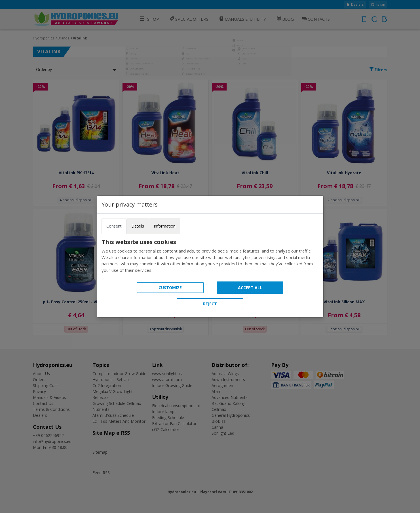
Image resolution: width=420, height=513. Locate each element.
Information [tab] (165, 226)
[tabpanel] (210, 256)
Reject (210, 304)
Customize (170, 288)
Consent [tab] (114, 226)
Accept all (250, 288)
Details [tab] (138, 226)
